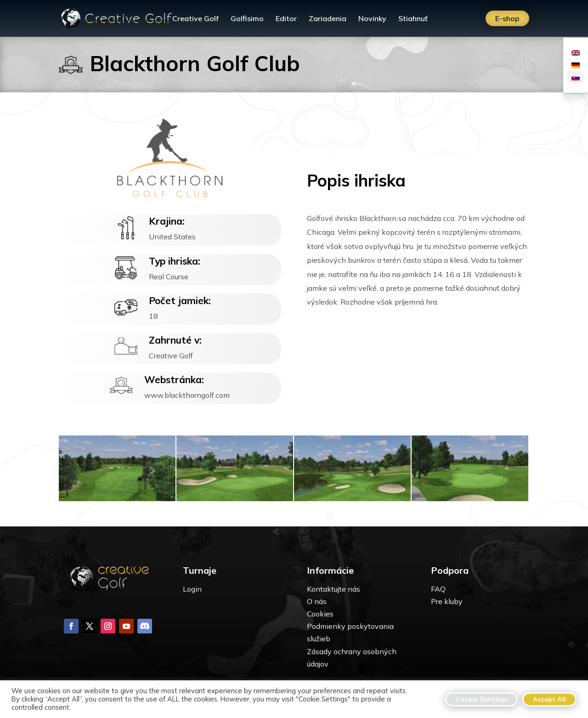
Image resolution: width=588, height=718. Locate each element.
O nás (317, 601)
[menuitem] (576, 52)
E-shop (507, 18)
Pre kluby (447, 601)
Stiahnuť (413, 19)
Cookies (320, 614)
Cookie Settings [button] (481, 699)
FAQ (438, 589)
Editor (286, 19)
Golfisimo (247, 19)
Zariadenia (328, 19)
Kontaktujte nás (334, 589)
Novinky (372, 19)
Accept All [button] (549, 699)
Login (192, 589)
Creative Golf (195, 19)
